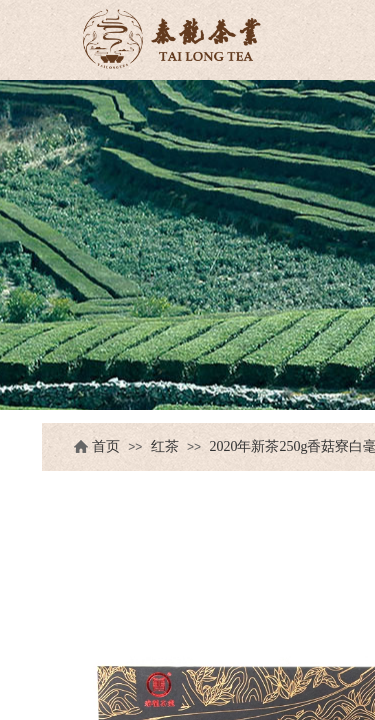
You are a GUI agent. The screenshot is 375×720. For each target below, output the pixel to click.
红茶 (165, 446)
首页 (106, 446)
